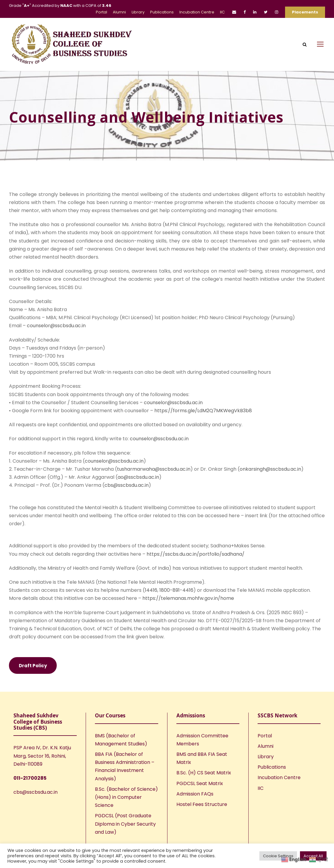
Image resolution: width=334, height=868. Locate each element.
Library (138, 12)
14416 (151, 599)
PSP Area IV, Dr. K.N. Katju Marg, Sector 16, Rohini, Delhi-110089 (42, 764)
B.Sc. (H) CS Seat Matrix (204, 781)
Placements (305, 12)
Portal (101, 12)
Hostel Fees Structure (202, 813)
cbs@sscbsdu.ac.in (127, 494)
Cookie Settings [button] (278, 856)
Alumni (119, 12)
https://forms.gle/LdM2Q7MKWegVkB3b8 (203, 419)
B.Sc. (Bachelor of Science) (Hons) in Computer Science (126, 806)
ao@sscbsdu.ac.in (138, 485)
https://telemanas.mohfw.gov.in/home (188, 607)
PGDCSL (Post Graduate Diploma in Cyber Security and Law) (125, 832)
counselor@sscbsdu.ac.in (56, 334)
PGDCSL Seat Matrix (200, 792)
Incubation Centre (197, 12)
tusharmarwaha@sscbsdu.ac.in (154, 477)
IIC (222, 12)
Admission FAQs (195, 802)
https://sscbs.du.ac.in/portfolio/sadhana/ (196, 562)
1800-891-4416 (176, 599)
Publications (162, 12)
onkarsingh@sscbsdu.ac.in (270, 477)
